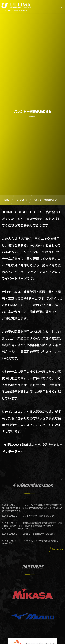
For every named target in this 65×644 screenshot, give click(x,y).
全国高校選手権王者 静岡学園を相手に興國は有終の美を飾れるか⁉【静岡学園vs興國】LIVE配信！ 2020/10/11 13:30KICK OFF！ (32, 527)
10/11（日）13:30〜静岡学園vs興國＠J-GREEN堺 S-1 (31, 544)
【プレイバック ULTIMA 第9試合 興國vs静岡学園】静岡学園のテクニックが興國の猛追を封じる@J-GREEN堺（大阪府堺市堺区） (32, 510)
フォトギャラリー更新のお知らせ (38, 518)
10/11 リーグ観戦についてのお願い (39, 535)
